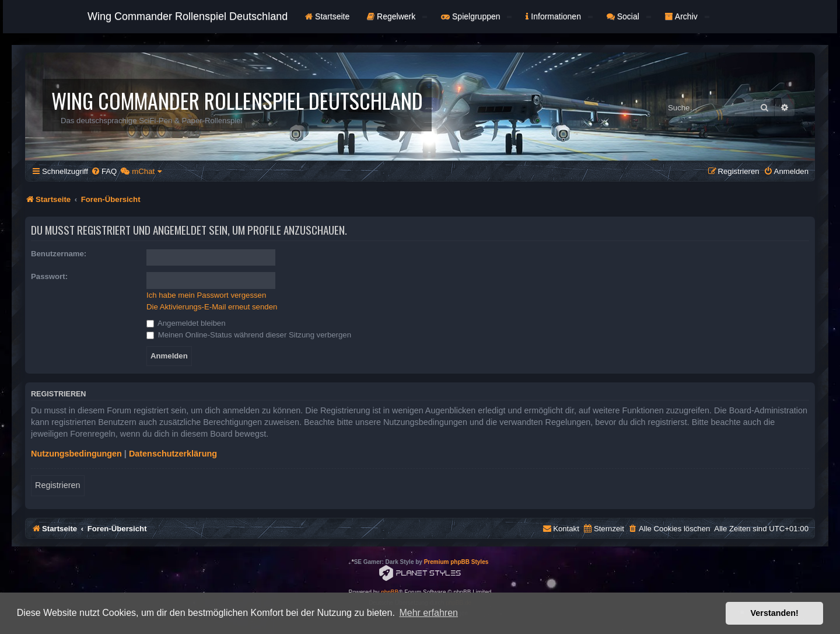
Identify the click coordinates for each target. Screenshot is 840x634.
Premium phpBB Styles (456, 562)
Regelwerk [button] (397, 16)
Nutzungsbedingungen (76, 454)
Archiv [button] (687, 16)
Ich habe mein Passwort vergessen (206, 295)
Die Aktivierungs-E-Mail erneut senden (212, 307)
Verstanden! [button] (775, 613)
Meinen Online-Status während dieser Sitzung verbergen (249, 335)
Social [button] (629, 16)
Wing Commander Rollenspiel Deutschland (188, 16)
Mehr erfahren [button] (428, 613)
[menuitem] (104, 171)
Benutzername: (59, 254)
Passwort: (49, 276)
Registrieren (58, 485)
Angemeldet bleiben (186, 323)
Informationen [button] (559, 16)
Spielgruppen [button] (476, 16)
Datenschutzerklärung (173, 454)
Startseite (327, 16)
